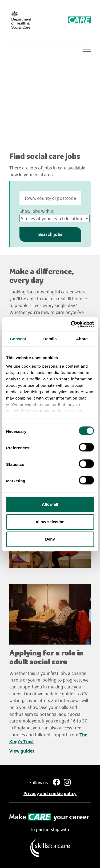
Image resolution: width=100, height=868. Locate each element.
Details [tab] (50, 339)
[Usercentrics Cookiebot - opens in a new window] (71, 324)
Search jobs (50, 234)
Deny (50, 539)
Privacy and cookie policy (50, 794)
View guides (22, 751)
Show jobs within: (37, 211)
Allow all (50, 504)
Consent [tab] (18, 339)
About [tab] (82, 339)
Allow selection (50, 522)
